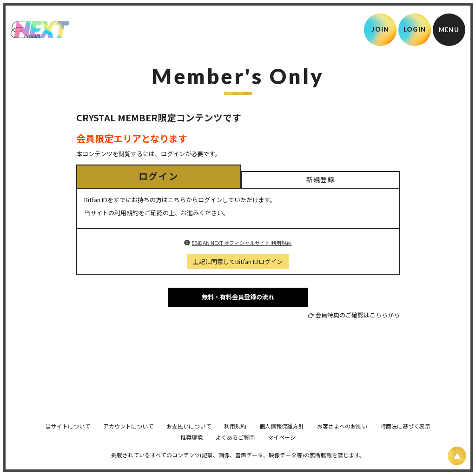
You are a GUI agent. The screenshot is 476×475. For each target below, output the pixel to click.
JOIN (380, 29)
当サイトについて (68, 439)
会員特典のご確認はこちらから (357, 315)
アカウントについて (128, 439)
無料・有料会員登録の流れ (238, 297)
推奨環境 (192, 450)
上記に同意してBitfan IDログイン (238, 261)
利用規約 (235, 439)
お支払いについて (189, 439)
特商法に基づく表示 (405, 439)
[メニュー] (449, 30)
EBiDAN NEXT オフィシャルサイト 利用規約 (241, 243)
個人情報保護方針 (282, 439)
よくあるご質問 (235, 450)
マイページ (282, 450)
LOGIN (415, 29)
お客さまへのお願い (342, 439)
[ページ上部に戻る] (457, 456)
